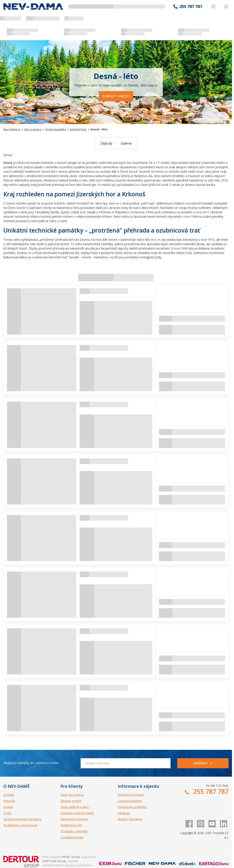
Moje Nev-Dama (72, 795)
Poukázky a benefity (74, 831)
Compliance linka (72, 837)
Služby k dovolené (130, 819)
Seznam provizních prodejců (23, 819)
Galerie (126, 143)
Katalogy (124, 813)
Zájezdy (106, 143)
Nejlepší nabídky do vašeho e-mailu (31, 763)
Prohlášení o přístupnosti (20, 825)
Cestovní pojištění (130, 801)
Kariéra (8, 807)
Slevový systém (71, 801)
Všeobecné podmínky (132, 807)
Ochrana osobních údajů (77, 813)
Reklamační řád (71, 825)
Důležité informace (131, 795)
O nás (7, 813)
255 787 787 (191, 6)
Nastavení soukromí (74, 819)
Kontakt (9, 795)
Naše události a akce (75, 807)
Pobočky (9, 801)
